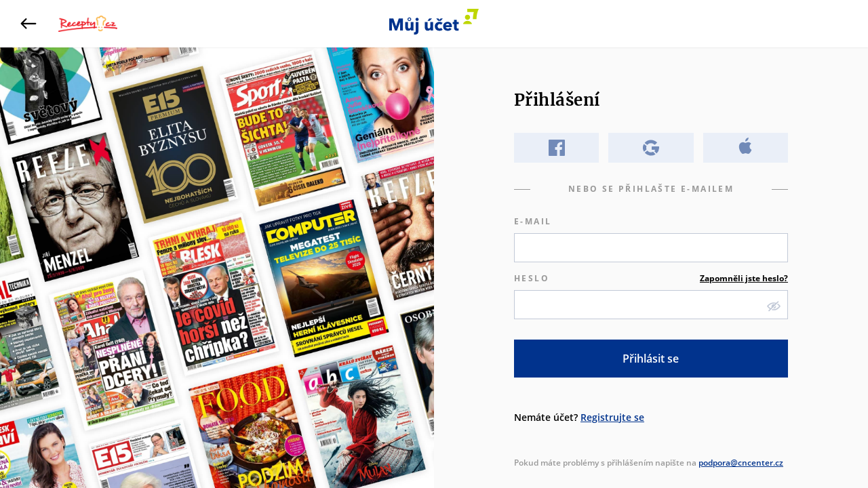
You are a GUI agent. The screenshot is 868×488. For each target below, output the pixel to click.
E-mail (533, 221)
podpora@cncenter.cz (741, 463)
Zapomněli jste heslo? (744, 278)
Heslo (651, 279)
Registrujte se (612, 417)
